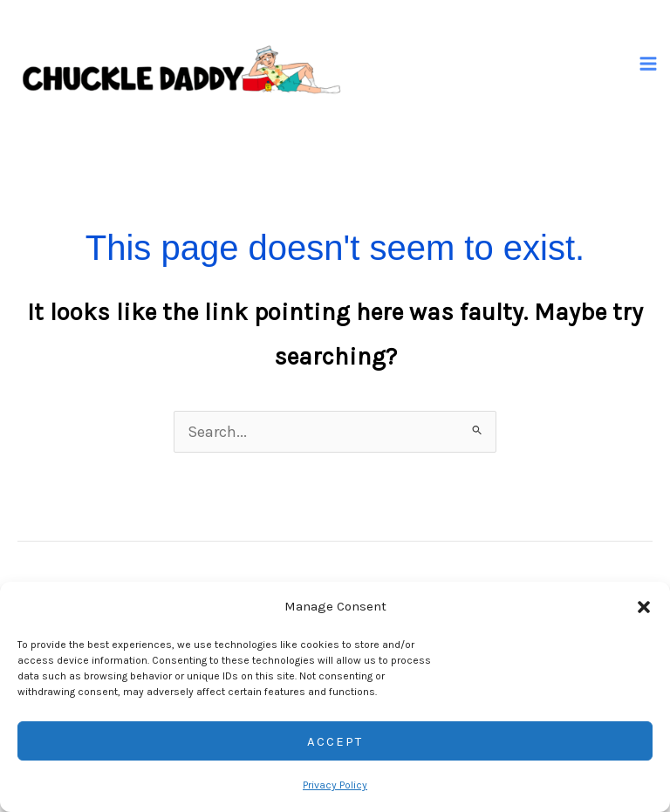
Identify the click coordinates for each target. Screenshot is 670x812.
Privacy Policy (335, 785)
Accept (335, 741)
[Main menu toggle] (649, 64)
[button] (644, 607)
